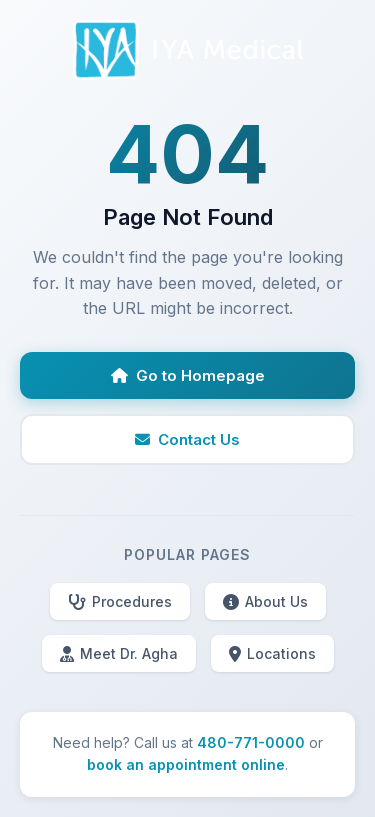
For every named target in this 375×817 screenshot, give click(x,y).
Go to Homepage (188, 375)
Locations (272, 653)
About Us (265, 601)
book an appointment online (186, 764)
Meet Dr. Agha (119, 653)
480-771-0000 (251, 742)
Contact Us (187, 439)
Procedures (120, 601)
